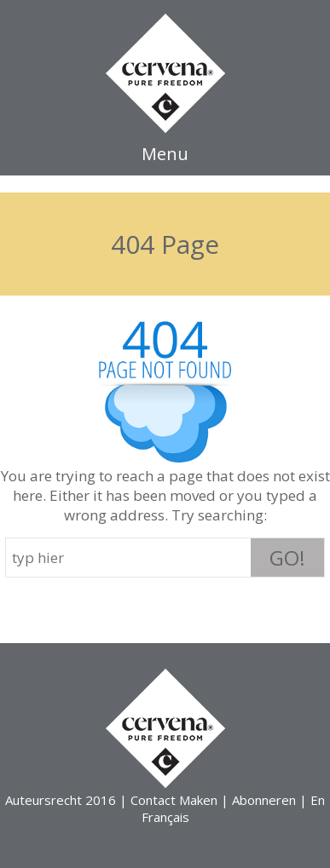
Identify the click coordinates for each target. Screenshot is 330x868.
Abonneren (264, 800)
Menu (165, 154)
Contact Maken (174, 800)
